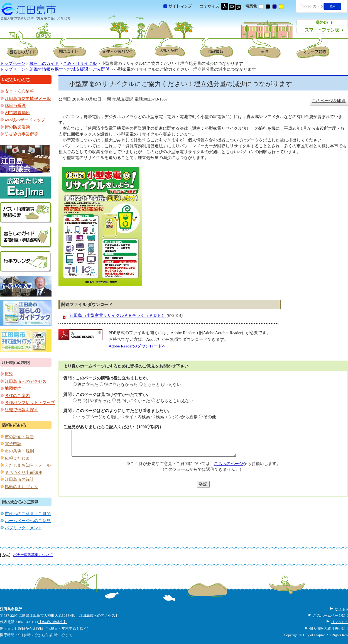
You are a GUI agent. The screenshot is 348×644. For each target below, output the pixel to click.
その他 (210, 417)
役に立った (88, 385)
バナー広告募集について (33, 555)
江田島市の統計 (19, 479)
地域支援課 (78, 69)
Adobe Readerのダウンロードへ (137, 346)
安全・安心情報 (19, 91)
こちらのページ (228, 464)
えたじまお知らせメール (28, 465)
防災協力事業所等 (21, 134)
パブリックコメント (24, 528)
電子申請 (13, 444)
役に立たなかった (121, 385)
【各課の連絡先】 (53, 622)
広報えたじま (17, 458)
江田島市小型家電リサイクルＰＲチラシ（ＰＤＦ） (118, 315)
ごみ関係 (101, 69)
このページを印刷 (329, 101)
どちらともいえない (162, 385)
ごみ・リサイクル (80, 63)
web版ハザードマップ (25, 120)
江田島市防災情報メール (28, 99)
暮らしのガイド (44, 63)
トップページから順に (98, 417)
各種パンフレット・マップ (30, 403)
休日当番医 (15, 106)
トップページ (13, 63)
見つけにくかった (133, 401)
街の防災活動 (17, 127)
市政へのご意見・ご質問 (28, 514)
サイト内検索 (138, 417)
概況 (9, 374)
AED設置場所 (17, 113)
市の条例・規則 (19, 451)
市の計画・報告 (19, 437)
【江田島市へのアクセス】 (97, 615)
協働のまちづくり (21, 487)
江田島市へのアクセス (26, 381)
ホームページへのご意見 (28, 521)
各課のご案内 (17, 396)
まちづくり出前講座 (24, 472)
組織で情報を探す (46, 69)
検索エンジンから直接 (177, 417)
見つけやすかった (94, 401)
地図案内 (13, 388)
